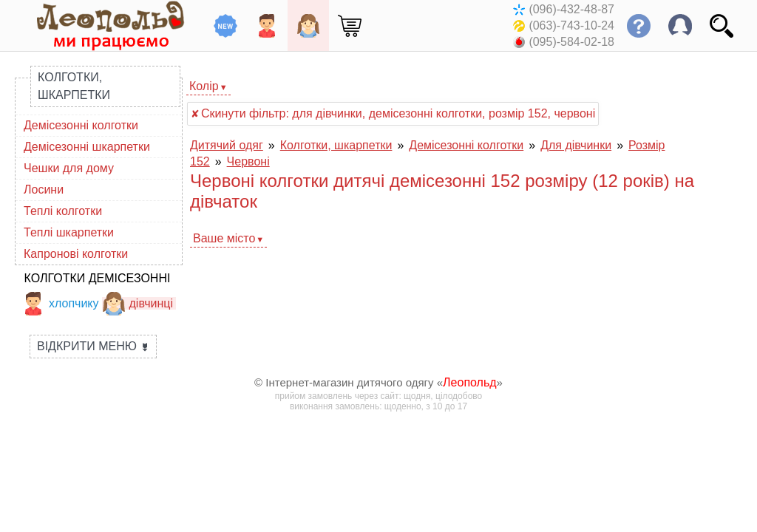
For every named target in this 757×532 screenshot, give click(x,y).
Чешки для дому (69, 168)
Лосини (44, 190)
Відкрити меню (93, 346)
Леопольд (470, 382)
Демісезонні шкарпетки (87, 147)
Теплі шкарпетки (69, 232)
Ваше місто (224, 238)
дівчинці (138, 303)
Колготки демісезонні (98, 278)
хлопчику (60, 303)
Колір (204, 86)
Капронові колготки (76, 254)
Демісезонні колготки (81, 125)
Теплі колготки (63, 211)
